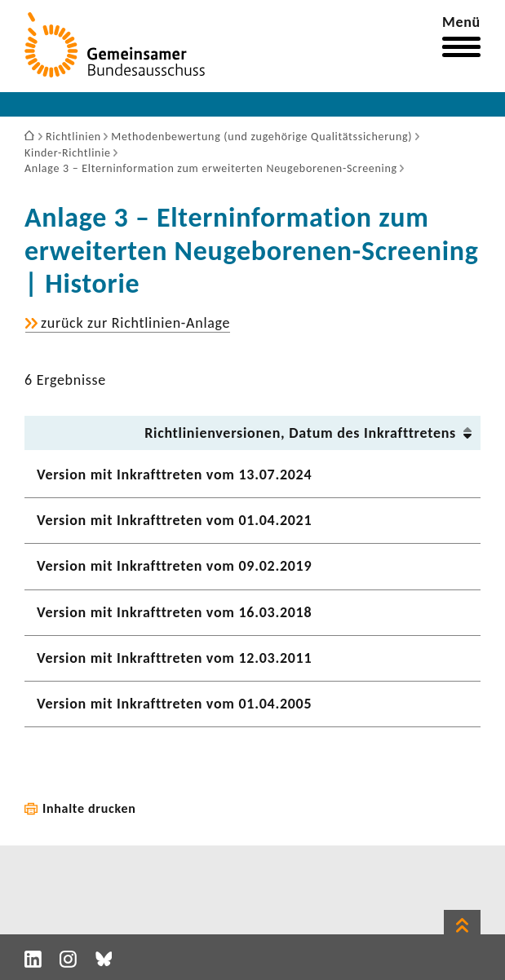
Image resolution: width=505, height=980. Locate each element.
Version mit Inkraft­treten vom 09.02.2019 (174, 566)
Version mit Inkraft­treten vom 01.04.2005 (174, 704)
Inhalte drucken (89, 808)
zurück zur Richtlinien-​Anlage (135, 323)
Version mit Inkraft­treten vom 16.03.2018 (174, 612)
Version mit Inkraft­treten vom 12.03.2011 (174, 658)
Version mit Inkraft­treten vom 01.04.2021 (174, 520)
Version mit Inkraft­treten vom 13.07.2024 (174, 475)
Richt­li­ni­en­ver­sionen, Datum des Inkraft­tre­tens (300, 433)
